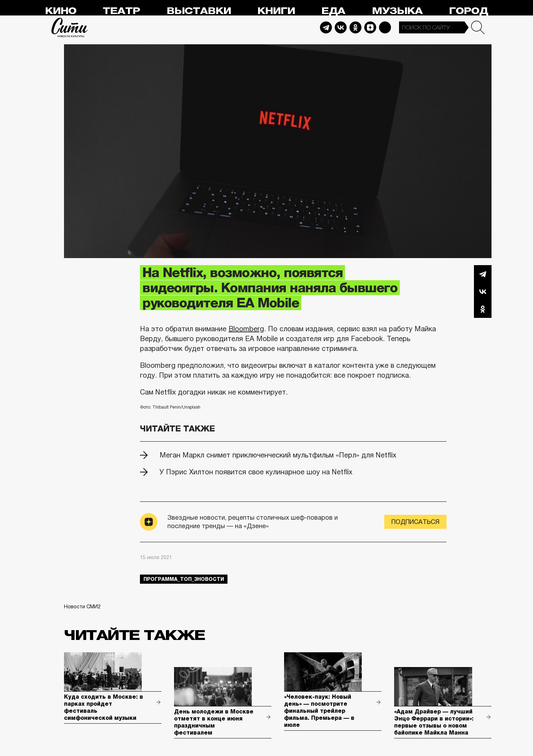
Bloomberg (246, 329)
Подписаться (415, 522)
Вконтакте (483, 291)
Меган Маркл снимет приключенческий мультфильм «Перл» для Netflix (278, 455)
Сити (70, 27)
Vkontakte (341, 27)
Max (385, 27)
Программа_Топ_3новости (184, 579)
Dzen (370, 27)
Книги (276, 11)
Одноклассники (483, 309)
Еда (333, 11)
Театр (121, 11)
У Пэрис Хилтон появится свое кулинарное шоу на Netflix (256, 472)
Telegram (326, 27)
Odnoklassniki (355, 27)
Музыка (397, 11)
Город (468, 11)
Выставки (199, 11)
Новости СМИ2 (82, 607)
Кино (61, 11)
